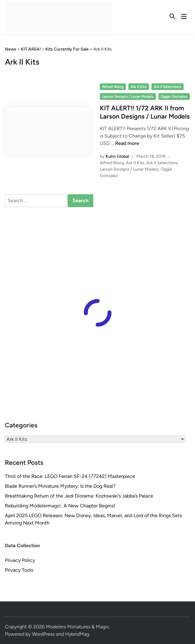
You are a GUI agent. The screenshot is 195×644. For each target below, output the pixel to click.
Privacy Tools (19, 570)
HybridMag (77, 634)
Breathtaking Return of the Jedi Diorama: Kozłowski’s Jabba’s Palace (79, 496)
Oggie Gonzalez (174, 97)
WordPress (43, 634)
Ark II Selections (168, 87)
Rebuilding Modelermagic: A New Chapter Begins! (60, 506)
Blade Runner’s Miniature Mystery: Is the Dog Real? (60, 486)
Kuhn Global (117, 156)
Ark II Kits (138, 87)
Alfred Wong (113, 87)
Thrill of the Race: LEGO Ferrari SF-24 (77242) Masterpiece (70, 476)
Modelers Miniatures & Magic (78, 627)
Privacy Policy (20, 560)
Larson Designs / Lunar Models (128, 97)
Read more (127, 143)
